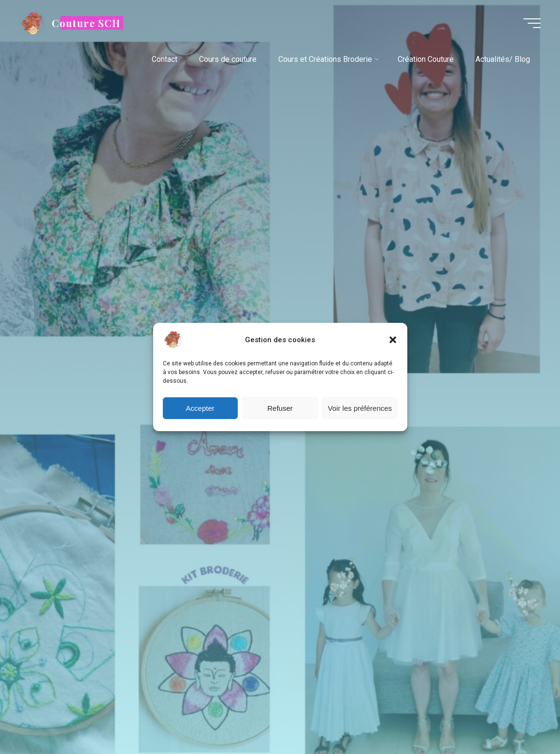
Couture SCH (86, 23)
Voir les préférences (360, 408)
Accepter (200, 408)
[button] (393, 340)
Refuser (280, 408)
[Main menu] (532, 23)
